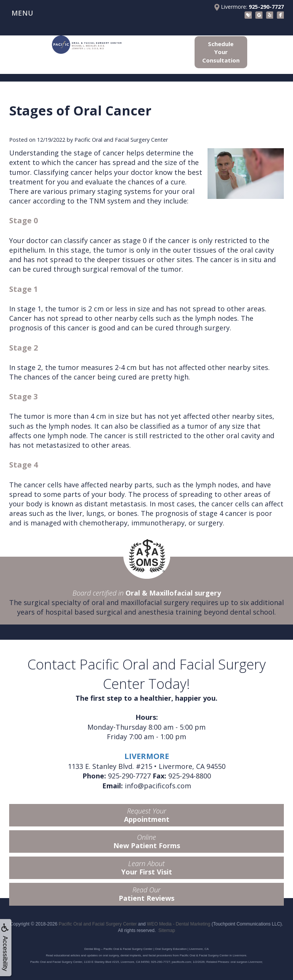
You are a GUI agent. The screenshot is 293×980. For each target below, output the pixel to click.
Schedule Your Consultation (221, 52)
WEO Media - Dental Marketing (179, 924)
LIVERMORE (147, 756)
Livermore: (249, 7)
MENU (22, 13)
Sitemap (167, 930)
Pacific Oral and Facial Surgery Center (98, 924)
